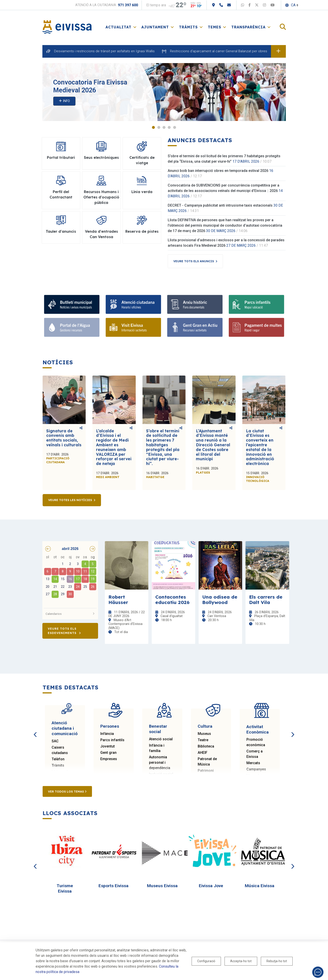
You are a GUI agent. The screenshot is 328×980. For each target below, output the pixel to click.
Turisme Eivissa (65, 888)
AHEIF (203, 753)
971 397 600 (128, 5)
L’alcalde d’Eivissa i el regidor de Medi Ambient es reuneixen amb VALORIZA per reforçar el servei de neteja (114, 447)
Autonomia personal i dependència (160, 762)
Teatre (203, 740)
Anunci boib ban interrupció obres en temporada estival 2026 (218, 171)
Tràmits (58, 765)
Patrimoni (206, 771)
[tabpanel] (164, 92)
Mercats (253, 763)
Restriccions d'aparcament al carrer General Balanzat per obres (219, 51)
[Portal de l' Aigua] (72, 327)
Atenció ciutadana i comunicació (65, 728)
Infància (107, 734)
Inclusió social (161, 774)
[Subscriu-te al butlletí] (72, 304)
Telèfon (58, 759)
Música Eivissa (260, 886)
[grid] (70, 580)
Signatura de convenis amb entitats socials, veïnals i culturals (64, 438)
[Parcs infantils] (256, 304)
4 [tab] (169, 127)
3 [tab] (164, 127)
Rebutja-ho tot (277, 961)
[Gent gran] (195, 327)
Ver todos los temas (67, 791)
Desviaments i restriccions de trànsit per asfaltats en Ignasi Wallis (104, 51)
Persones (110, 726)
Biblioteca (206, 746)
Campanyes (256, 769)
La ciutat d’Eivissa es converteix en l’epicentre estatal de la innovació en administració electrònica (260, 447)
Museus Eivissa (162, 886)
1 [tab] (153, 127)
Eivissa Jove (211, 886)
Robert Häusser (118, 599)
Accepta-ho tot (241, 961)
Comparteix (81, 428)
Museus (204, 734)
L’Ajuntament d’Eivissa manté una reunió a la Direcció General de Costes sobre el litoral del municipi (213, 445)
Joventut (108, 746)
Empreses (109, 759)
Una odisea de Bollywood (220, 599)
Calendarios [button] (70, 614)
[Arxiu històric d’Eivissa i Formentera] (195, 304)
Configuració (206, 961)
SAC (55, 741)
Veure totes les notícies (70, 500)
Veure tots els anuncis (194, 261)
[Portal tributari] (256, 327)
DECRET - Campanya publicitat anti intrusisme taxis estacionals (220, 205)
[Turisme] (133, 327)
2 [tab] (159, 127)
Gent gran (108, 753)
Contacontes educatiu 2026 (172, 599)
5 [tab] (175, 127)
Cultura (205, 726)
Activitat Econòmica (258, 729)
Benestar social (158, 729)
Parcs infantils (112, 740)
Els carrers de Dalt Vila (266, 599)
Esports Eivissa (114, 886)
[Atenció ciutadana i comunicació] (133, 304)
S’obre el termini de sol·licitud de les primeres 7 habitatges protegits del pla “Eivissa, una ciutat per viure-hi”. (163, 447)
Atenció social (161, 739)
